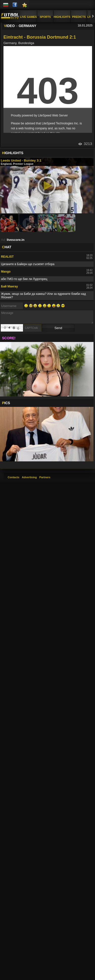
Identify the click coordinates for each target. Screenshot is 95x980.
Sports (45, 17)
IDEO (9, 26)
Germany (27, 26)
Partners (45, 477)
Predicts (79, 17)
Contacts (13, 477)
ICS (6, 403)
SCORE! (9, 338)
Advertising (29, 477)
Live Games (28, 17)
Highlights (62, 17)
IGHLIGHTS (13, 153)
